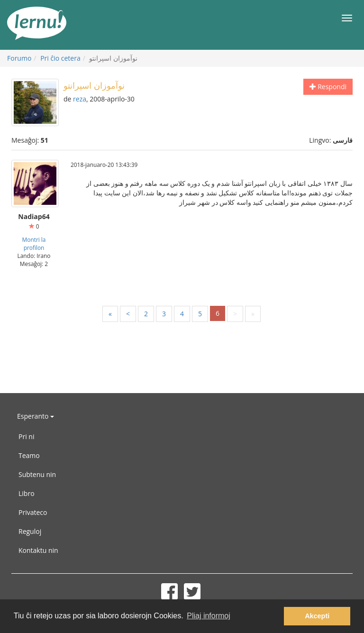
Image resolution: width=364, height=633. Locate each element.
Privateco (33, 512)
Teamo (29, 455)
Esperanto (36, 416)
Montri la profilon (34, 243)
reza (80, 99)
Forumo (19, 58)
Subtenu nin (37, 474)
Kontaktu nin (38, 550)
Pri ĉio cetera (60, 58)
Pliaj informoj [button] (209, 616)
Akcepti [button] (317, 616)
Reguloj (30, 531)
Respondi (328, 87)
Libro (27, 493)
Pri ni (26, 436)
